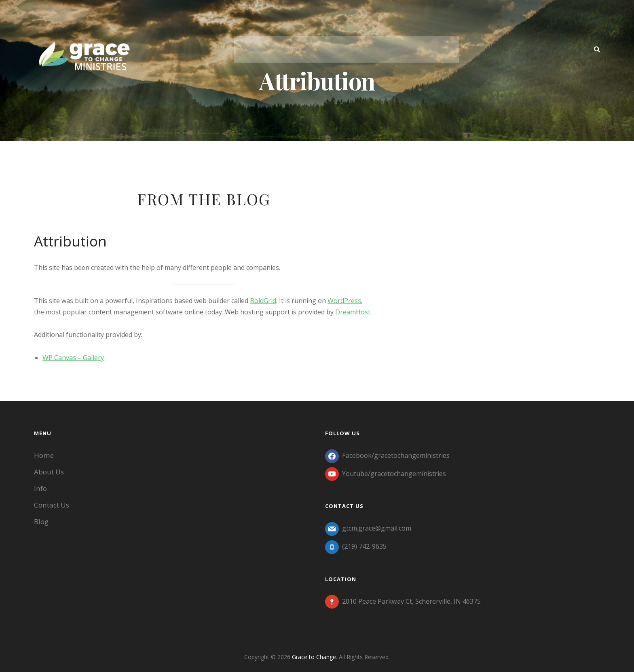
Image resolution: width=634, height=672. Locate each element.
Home (259, 49)
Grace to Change (314, 656)
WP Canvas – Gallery (73, 358)
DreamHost (353, 312)
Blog (435, 49)
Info (344, 49)
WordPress (344, 301)
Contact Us (389, 49)
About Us (302, 49)
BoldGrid (263, 301)
